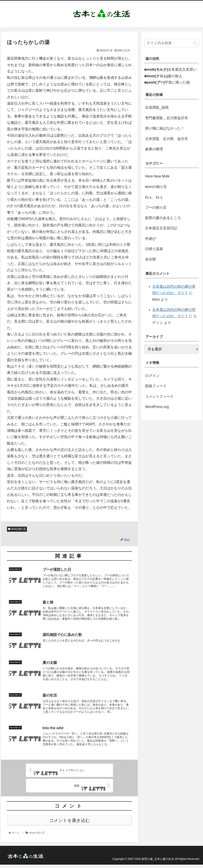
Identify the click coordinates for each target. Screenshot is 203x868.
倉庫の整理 (154, 149)
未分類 (150, 259)
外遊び (150, 239)
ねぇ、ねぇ (154, 197)
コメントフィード (159, 396)
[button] (195, 43)
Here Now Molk (157, 176)
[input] (171, 43)
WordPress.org (157, 407)
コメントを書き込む (69, 824)
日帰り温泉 (154, 249)
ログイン (152, 376)
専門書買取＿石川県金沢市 (167, 118)
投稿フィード (156, 386)
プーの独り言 (156, 208)
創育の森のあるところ (163, 218)
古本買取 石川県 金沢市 (167, 139)
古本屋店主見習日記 (161, 228)
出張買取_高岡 (157, 108)
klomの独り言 (17, 529)
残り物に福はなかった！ (165, 128)
